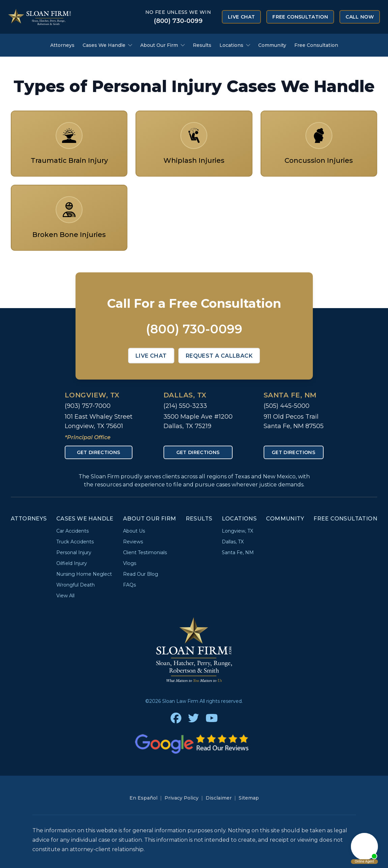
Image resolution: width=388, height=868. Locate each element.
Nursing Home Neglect (84, 574)
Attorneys (62, 45)
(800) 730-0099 (178, 21)
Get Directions (99, 452)
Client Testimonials (145, 552)
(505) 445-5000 (287, 406)
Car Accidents (72, 531)
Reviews (133, 542)
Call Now (360, 17)
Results (202, 45)
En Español (143, 798)
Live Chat (241, 17)
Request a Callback (219, 356)
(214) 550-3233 (185, 406)
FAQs (129, 585)
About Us (134, 531)
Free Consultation (300, 17)
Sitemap (249, 798)
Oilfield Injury (72, 563)
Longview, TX (92, 395)
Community (272, 45)
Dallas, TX (185, 395)
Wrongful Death (76, 585)
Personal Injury (74, 552)
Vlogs (130, 563)
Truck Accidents (75, 542)
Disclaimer (219, 798)
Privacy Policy (182, 798)
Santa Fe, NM (290, 395)
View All (65, 596)
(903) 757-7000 (88, 406)
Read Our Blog (141, 574)
